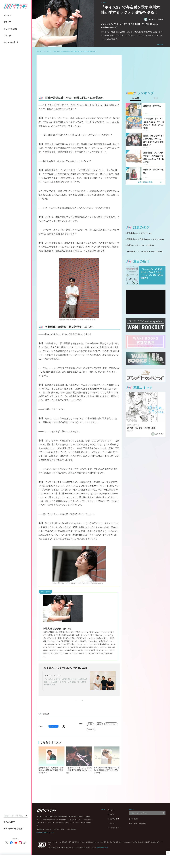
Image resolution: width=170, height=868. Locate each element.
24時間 (136, 98)
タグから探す (9, 822)
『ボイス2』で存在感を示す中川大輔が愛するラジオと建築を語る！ (75, 51)
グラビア (7, 22)
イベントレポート (11, 42)
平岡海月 (132, 239)
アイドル (158, 239)
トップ (39, 51)
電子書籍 (132, 233)
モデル (92, 730)
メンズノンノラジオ (53, 675)
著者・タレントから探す (14, 829)
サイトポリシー (59, 829)
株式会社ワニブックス (44, 829)
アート (141, 245)
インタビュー (112, 724)
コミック (7, 36)
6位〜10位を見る (145, 182)
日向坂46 (145, 239)
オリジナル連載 (10, 29)
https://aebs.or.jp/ (102, 847)
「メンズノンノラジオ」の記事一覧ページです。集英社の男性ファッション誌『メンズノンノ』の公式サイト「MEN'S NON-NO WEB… (66, 682)
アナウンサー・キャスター (150, 251)
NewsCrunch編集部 (154, 19)
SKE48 (131, 251)
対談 (151, 245)
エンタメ (7, 15)
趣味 (100, 724)
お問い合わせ (71, 829)
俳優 (91, 724)
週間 (156, 98)
